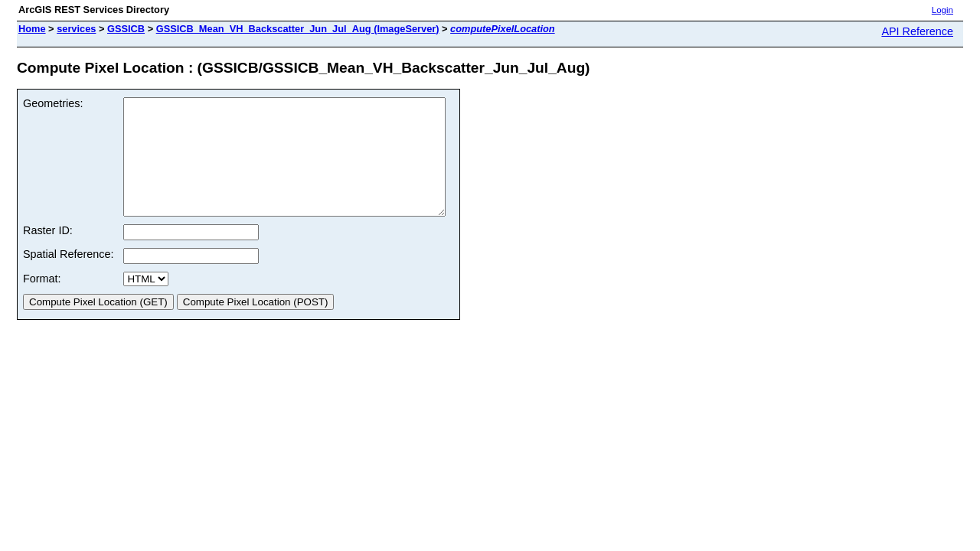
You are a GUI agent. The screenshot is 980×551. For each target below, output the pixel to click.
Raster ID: (48, 253)
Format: (42, 302)
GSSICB (126, 29)
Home (32, 29)
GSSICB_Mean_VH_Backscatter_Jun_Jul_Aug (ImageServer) (298, 29)
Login (942, 10)
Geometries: (53, 103)
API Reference (917, 31)
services (76, 29)
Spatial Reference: (68, 277)
